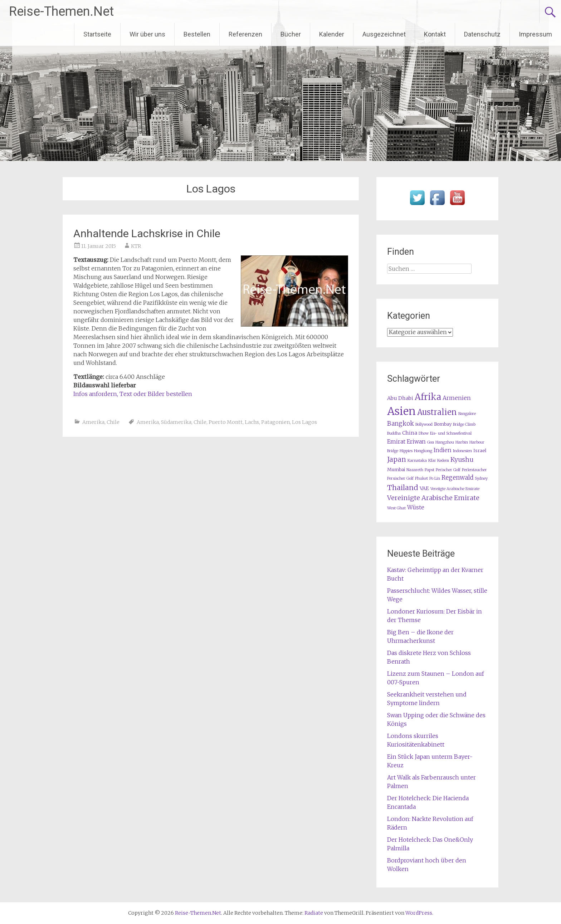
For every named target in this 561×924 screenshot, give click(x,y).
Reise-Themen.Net (61, 11)
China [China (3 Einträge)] (410, 433)
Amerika (93, 422)
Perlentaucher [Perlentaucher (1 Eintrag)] (474, 470)
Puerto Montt (226, 422)
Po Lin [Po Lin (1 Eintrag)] (435, 478)
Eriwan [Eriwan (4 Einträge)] (416, 442)
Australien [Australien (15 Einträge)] (437, 412)
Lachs (252, 422)
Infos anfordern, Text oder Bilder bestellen (133, 394)
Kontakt (435, 34)
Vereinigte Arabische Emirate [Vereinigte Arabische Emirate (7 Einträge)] (433, 498)
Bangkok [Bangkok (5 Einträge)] (401, 424)
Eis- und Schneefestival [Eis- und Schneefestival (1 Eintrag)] (451, 433)
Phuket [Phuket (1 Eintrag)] (421, 478)
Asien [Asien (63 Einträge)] (401, 411)
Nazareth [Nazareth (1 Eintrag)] (415, 470)
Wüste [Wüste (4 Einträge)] (416, 507)
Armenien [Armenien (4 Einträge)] (457, 398)
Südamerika (176, 422)
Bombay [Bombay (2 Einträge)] (443, 424)
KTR (136, 246)
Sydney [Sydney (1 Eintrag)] (481, 478)
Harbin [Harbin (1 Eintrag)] (462, 442)
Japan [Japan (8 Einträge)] (397, 459)
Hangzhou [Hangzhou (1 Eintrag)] (445, 442)
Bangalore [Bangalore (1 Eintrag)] (467, 414)
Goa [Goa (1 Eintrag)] (431, 442)
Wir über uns (147, 34)
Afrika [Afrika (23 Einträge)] (428, 397)
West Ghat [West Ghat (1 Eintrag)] (396, 508)
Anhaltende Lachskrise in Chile (147, 233)
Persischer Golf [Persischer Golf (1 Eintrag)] (400, 478)
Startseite (97, 34)
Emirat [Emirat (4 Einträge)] (396, 442)
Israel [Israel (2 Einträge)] (480, 451)
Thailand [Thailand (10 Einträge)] (403, 488)
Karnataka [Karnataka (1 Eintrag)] (417, 461)
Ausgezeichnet (384, 34)
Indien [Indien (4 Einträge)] (443, 450)
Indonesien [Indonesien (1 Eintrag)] (462, 451)
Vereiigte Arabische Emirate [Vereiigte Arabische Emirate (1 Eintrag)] (455, 489)
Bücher (291, 34)
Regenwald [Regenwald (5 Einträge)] (457, 478)
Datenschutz (482, 34)
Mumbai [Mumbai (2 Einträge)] (396, 470)
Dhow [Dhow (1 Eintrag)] (424, 433)
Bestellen (197, 34)
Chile (113, 422)
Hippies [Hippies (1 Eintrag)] (406, 451)
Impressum (535, 34)
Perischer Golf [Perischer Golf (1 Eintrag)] (448, 470)
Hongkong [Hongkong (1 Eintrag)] (423, 451)
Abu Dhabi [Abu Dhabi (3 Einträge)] (400, 398)
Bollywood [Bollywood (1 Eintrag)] (424, 424)
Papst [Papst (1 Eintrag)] (430, 470)
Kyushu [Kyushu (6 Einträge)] (462, 460)
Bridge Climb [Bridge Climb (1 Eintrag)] (464, 424)
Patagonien (275, 422)
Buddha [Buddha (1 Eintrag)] (394, 433)
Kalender (332, 34)
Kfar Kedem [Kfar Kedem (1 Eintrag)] (439, 461)
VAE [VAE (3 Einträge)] (424, 488)
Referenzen (245, 34)
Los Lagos (304, 422)
